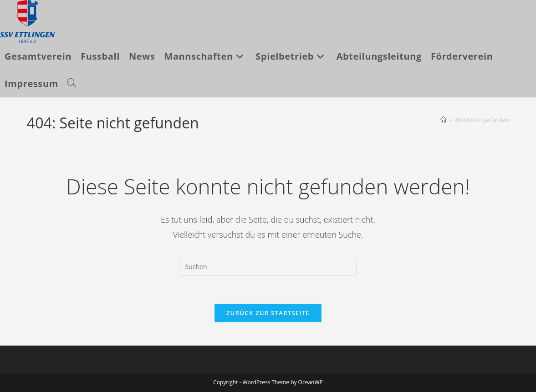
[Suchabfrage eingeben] (268, 267)
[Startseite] (443, 120)
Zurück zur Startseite (268, 313)
